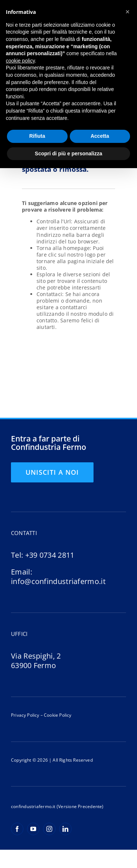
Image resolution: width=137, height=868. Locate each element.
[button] (128, 12)
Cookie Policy (57, 715)
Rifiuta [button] (37, 136)
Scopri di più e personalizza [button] (68, 153)
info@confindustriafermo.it (58, 581)
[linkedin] (65, 829)
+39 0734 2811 (50, 555)
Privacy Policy (25, 715)
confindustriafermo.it (33, 806)
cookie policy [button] (20, 61)
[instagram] (49, 829)
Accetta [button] (100, 136)
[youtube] (33, 829)
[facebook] (17, 829)
